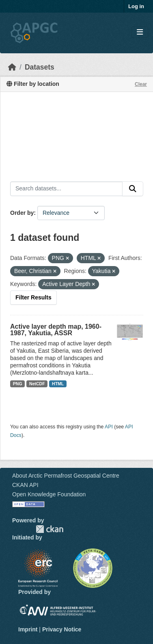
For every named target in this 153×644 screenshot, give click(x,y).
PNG (18, 384)
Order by (22, 213)
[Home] (12, 67)
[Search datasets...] (66, 189)
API (109, 427)
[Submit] (133, 189)
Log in (136, 6)
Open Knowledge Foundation (49, 494)
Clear (141, 84)
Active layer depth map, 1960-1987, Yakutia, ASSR (56, 330)
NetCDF (37, 384)
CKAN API (25, 485)
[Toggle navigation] (140, 32)
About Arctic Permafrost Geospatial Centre (66, 476)
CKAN (50, 529)
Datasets (40, 67)
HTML (58, 384)
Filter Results (33, 297)
